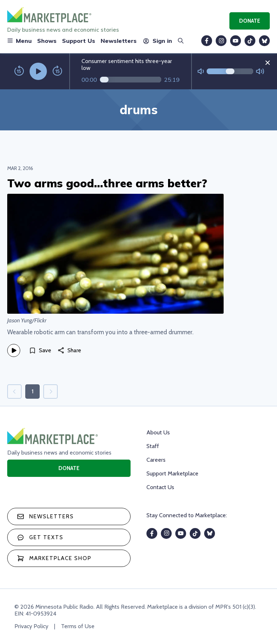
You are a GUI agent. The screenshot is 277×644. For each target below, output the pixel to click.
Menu (19, 41)
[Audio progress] (131, 80)
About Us (158, 432)
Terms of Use (78, 626)
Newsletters (119, 41)
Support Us (79, 41)
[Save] (40, 350)
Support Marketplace (172, 473)
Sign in (157, 41)
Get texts (40, 537)
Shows (47, 41)
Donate (250, 21)
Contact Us (160, 487)
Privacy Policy (31, 626)
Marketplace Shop (54, 558)
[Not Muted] (201, 71)
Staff (153, 446)
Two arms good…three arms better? (107, 183)
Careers (156, 460)
